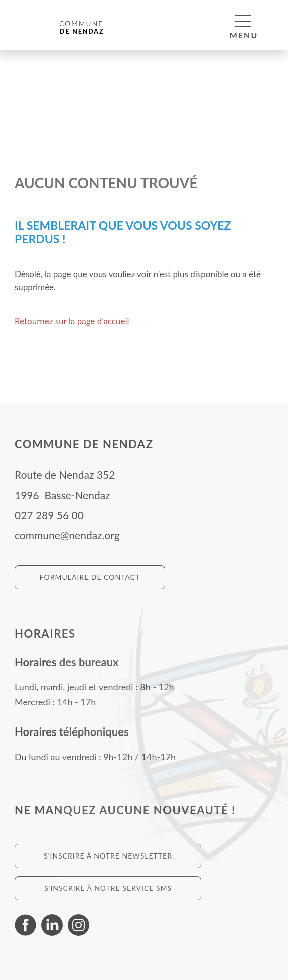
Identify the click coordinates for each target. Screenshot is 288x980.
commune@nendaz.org (67, 535)
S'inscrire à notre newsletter (108, 856)
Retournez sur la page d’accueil (72, 321)
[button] (243, 21)
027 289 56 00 (49, 515)
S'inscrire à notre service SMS (108, 888)
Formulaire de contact (90, 577)
